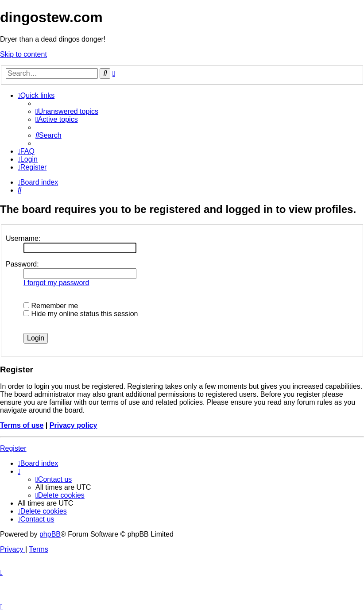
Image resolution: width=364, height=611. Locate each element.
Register (13, 448)
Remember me (51, 306)
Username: (23, 238)
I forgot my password (56, 283)
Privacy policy (74, 425)
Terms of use (22, 425)
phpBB (50, 534)
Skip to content (23, 54)
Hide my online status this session (81, 314)
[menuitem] (67, 111)
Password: (22, 264)
